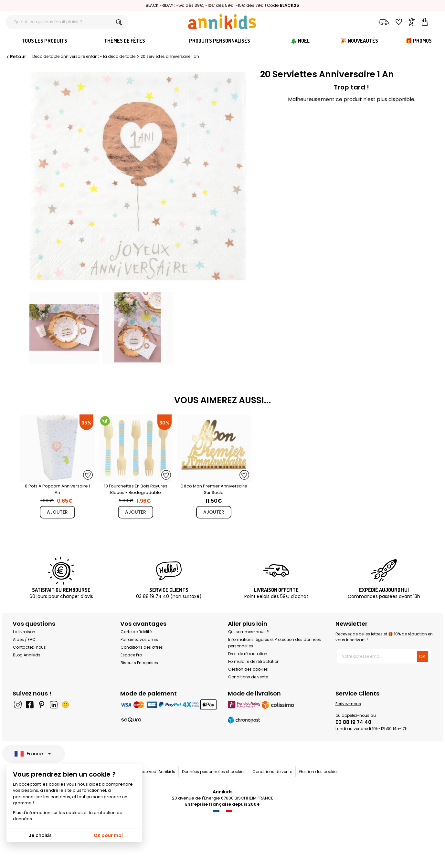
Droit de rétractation (248, 654)
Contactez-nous (29, 647)
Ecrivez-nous (348, 704)
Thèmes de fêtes (125, 41)
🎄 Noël (300, 41)
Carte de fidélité (136, 632)
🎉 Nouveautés (359, 41)
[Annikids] (222, 22)
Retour (16, 57)
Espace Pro (131, 655)
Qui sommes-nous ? (249, 632)
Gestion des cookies (248, 669)
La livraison (24, 632)
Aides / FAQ (24, 639)
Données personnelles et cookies (214, 772)
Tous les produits (44, 41)
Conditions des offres (142, 647)
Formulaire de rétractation (254, 661)
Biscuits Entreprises (139, 663)
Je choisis (40, 835)
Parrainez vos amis (139, 639)
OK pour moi (108, 835)
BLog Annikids (27, 655)
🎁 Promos (419, 41)
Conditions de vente (248, 677)
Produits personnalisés (220, 41)
